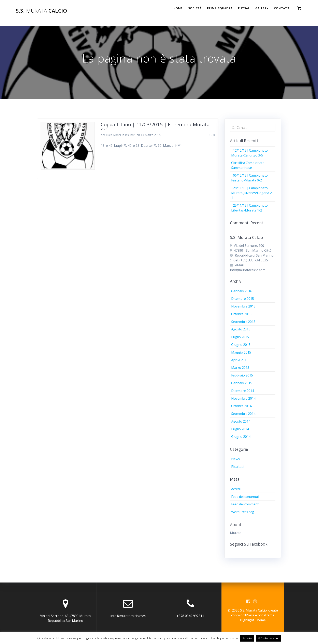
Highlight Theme (253, 620)
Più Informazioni (268, 638)
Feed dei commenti (245, 504)
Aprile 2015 (240, 360)
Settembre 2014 (243, 414)
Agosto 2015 (241, 329)
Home (178, 8)
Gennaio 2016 (242, 291)
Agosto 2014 (241, 421)
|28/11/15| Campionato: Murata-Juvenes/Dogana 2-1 (252, 193)
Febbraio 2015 (242, 375)
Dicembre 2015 (243, 299)
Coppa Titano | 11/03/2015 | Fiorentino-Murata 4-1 (155, 127)
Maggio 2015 (241, 352)
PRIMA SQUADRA (220, 8)
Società (195, 8)
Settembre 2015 (243, 322)
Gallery (262, 8)
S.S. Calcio (41, 11)
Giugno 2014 (241, 437)
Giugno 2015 (241, 345)
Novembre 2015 (243, 306)
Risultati (130, 135)
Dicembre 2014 (243, 391)
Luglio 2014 (240, 429)
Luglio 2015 (240, 337)
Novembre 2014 (243, 398)
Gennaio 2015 (242, 383)
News (235, 459)
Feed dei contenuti (245, 497)
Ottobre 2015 (241, 314)
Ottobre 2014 (241, 406)
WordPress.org (243, 512)
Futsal (244, 8)
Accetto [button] (247, 638)
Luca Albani (113, 135)
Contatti (282, 8)
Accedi (236, 489)
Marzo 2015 (240, 368)
